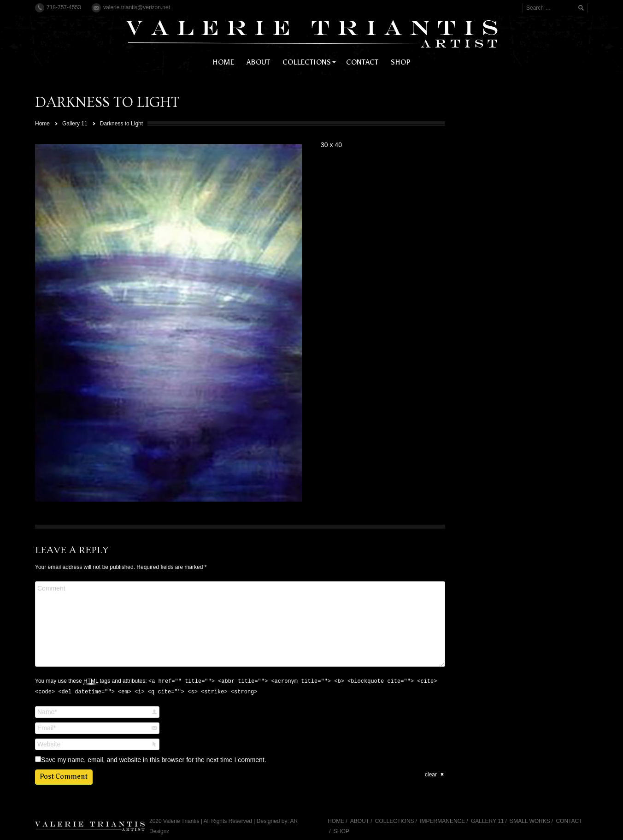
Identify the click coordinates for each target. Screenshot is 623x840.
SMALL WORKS (530, 821)
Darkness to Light (121, 124)
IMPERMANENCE (442, 821)
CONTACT (569, 821)
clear (431, 775)
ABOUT (360, 821)
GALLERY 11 (488, 821)
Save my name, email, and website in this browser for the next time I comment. (154, 760)
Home (42, 124)
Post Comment (64, 776)
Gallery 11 (75, 124)
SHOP (341, 831)
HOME (336, 821)
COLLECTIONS (395, 821)
